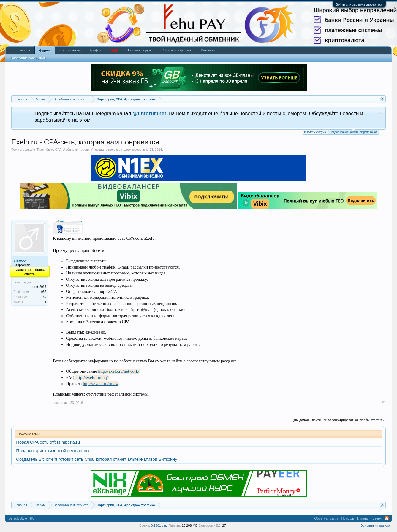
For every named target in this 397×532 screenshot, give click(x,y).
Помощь (348, 518)
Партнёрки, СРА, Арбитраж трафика (65, 150)
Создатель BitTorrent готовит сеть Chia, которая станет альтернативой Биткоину (97, 459)
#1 (384, 403)
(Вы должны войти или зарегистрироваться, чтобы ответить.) (339, 420)
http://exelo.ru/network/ (119, 371)
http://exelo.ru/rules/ (101, 384)
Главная (24, 50)
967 (44, 292)
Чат (114, 50)
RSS (387, 518)
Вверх (377, 518)
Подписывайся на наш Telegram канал (354, 132)
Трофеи (96, 50)
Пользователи (70, 50)
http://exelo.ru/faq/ (92, 377)
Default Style (18, 518)
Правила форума (140, 50)
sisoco (137, 150)
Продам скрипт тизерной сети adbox (53, 451)
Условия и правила (375, 525)
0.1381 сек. (159, 525)
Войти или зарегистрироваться (359, 4)
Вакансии (208, 50)
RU (32, 518)
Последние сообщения (28, 58)
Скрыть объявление (381, 113)
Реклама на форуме (177, 50)
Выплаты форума (315, 132)
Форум (45, 50)
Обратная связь (326, 518)
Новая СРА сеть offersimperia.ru (48, 442)
